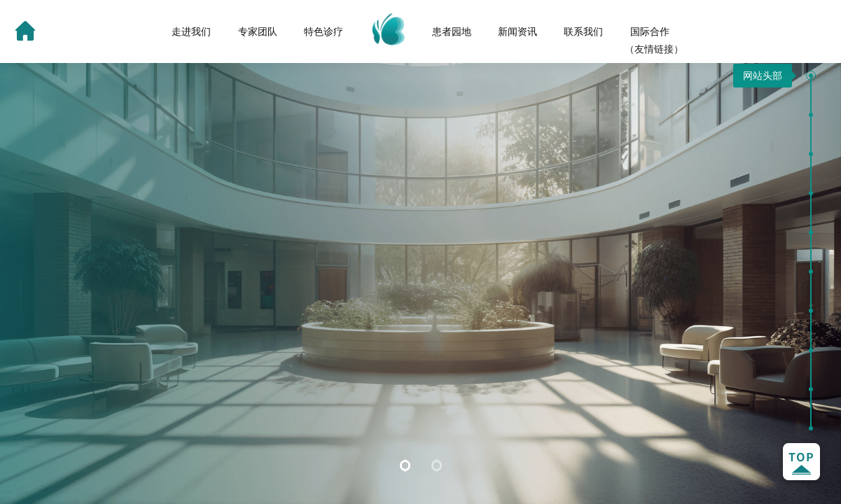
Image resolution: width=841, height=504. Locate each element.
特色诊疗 (324, 31)
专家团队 (258, 31)
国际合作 (650, 31)
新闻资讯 (517, 31)
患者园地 (452, 31)
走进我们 (191, 31)
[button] (811, 76)
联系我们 (583, 31)
